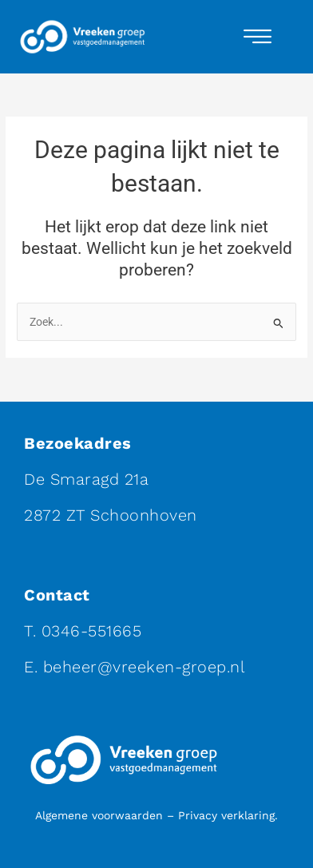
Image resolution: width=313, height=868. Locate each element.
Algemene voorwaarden (99, 815)
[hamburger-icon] (257, 37)
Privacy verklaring (226, 815)
